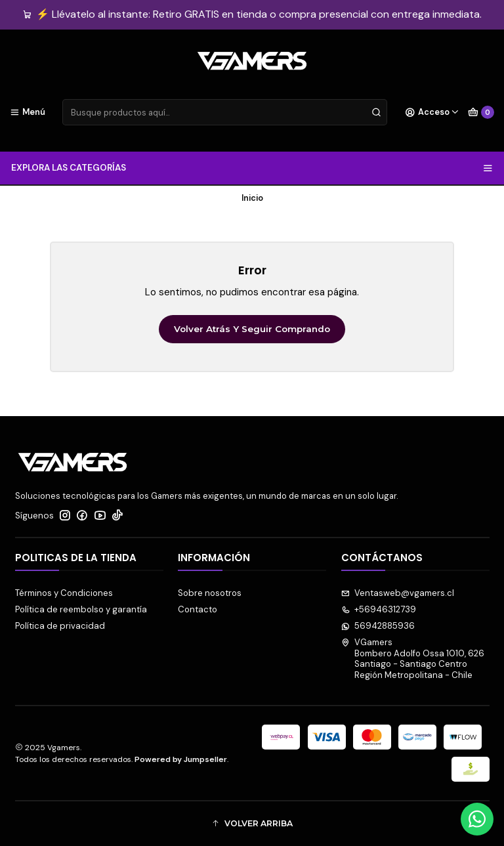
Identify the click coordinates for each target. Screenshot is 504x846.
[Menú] (28, 112)
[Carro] (481, 112)
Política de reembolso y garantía (81, 609)
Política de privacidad (60, 626)
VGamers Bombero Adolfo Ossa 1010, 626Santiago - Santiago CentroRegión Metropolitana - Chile (413, 658)
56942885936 (378, 626)
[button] (252, 824)
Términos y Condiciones (64, 593)
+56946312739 (379, 609)
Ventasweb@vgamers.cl (398, 593)
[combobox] (225, 112)
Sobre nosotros (210, 593)
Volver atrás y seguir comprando (252, 329)
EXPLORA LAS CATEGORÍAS (252, 168)
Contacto (198, 609)
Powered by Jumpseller (181, 759)
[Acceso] (432, 112)
